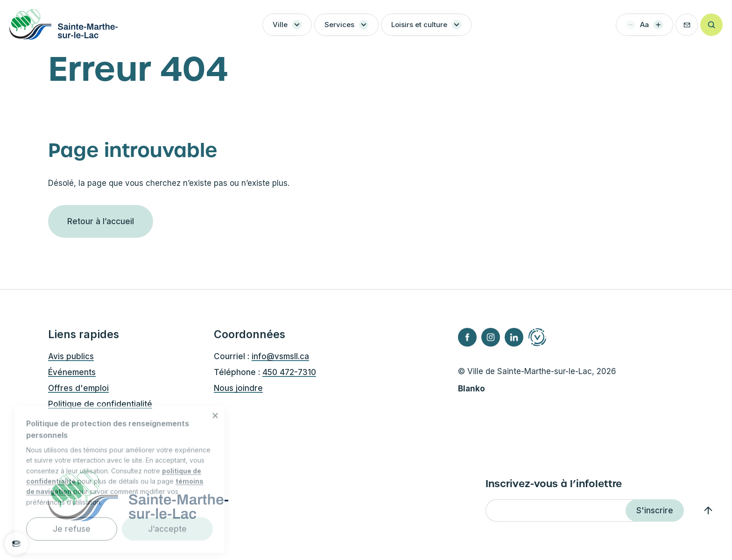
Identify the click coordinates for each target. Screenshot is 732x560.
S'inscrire (655, 510)
